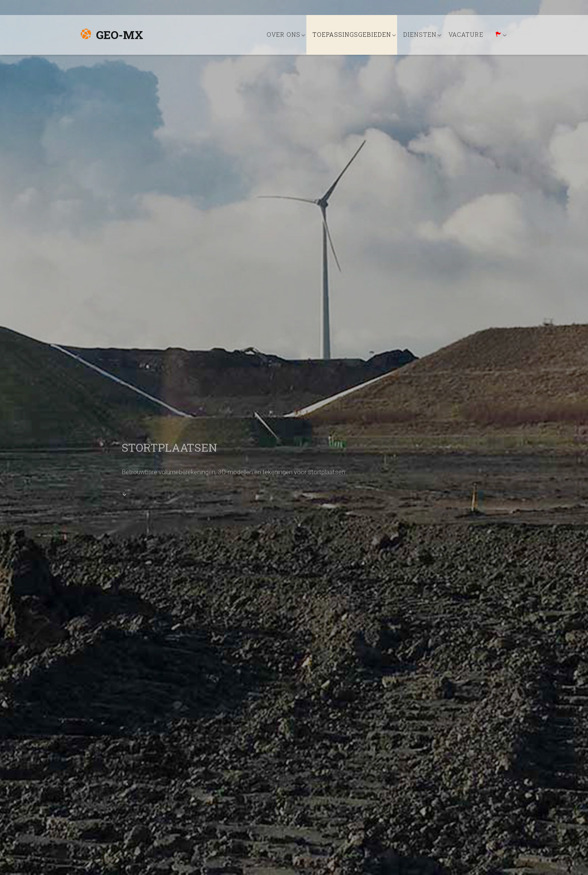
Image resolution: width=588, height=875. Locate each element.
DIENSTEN (420, 34)
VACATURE (466, 34)
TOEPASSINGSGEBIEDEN (352, 34)
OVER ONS (283, 34)
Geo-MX (112, 35)
